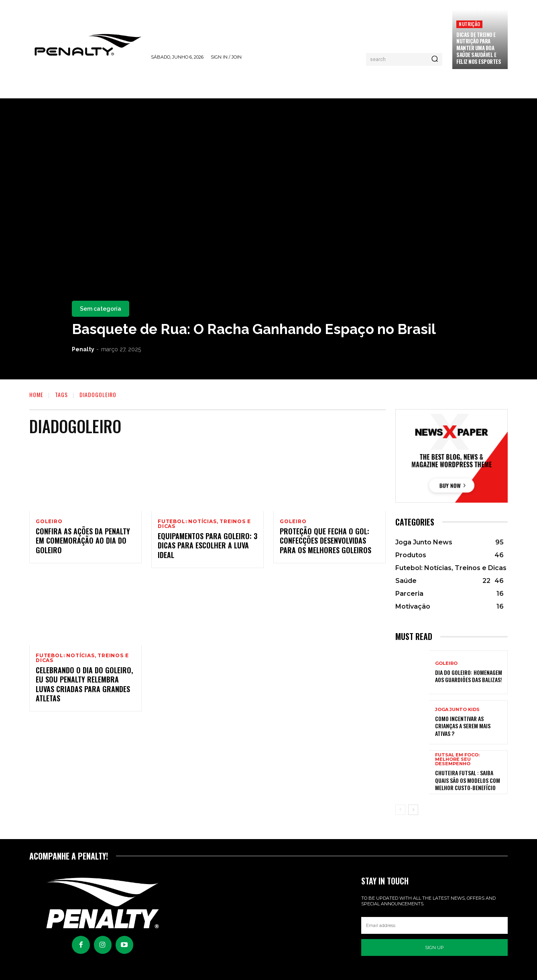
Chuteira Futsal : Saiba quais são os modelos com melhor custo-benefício (468, 780)
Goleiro (49, 522)
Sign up (434, 947)
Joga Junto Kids (457, 710)
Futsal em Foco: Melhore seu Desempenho (457, 759)
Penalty (83, 349)
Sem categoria (101, 309)
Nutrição (469, 24)
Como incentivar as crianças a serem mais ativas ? (463, 726)
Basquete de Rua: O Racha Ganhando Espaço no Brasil (254, 329)
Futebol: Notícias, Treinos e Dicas (204, 524)
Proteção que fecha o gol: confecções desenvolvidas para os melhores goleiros (325, 542)
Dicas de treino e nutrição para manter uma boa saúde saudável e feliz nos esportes (479, 48)
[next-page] (413, 810)
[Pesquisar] (435, 59)
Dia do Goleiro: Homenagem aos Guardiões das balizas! (469, 676)
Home (36, 394)
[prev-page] (400, 810)
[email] (434, 925)
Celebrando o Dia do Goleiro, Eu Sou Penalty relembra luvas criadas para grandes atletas (84, 687)
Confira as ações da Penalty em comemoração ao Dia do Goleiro (83, 542)
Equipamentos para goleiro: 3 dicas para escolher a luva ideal (207, 547)
